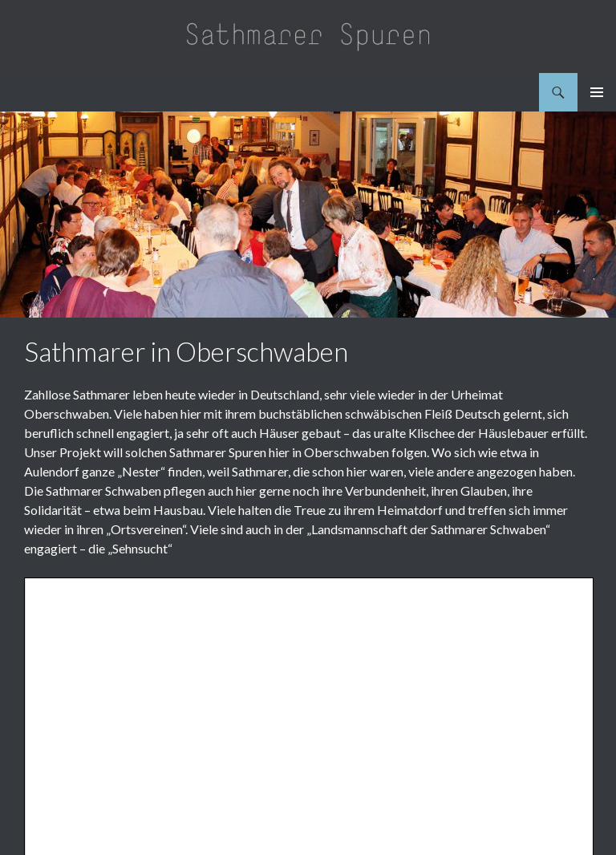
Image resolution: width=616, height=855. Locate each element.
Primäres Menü (597, 92)
